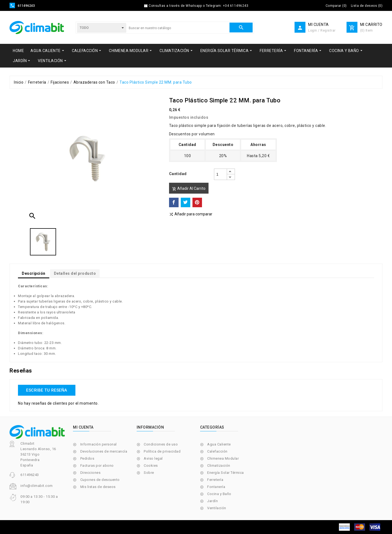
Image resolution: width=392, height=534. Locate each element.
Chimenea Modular (223, 458)
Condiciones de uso (161, 444)
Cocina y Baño (219, 494)
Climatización (219, 466)
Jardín (212, 501)
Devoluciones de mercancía (104, 451)
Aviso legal (153, 458)
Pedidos (87, 458)
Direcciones (91, 473)
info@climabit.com (37, 486)
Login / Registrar (322, 30)
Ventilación (217, 508)
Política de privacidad (162, 451)
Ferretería (215, 480)
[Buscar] (178, 28)
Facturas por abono (97, 466)
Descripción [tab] (34, 273)
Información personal (99, 444)
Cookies (151, 466)
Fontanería (216, 487)
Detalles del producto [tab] (75, 273)
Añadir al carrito (189, 189)
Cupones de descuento (100, 480)
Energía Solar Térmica (226, 473)
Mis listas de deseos (98, 487)
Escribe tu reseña (47, 390)
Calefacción (217, 451)
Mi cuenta (83, 427)
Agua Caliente (219, 444)
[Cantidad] (220, 174)
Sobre (149, 473)
